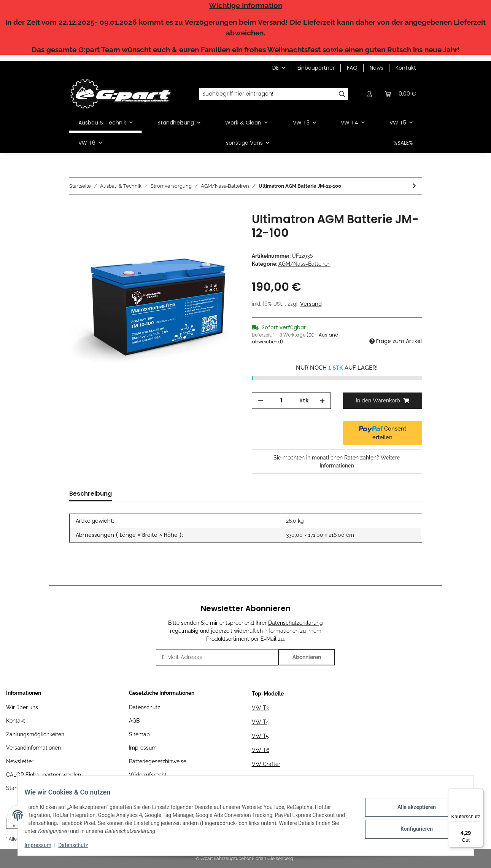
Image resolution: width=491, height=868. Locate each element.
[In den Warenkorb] (75, 208)
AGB (134, 721)
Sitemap (139, 734)
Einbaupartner (316, 68)
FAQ (352, 68)
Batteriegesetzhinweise (158, 761)
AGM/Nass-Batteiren (304, 264)
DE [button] (276, 68)
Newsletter (20, 761)
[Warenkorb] (400, 94)
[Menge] (281, 401)
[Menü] (479, 793)
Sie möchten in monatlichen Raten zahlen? (337, 462)
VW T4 (260, 722)
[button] (370, 94)
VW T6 (261, 750)
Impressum (143, 748)
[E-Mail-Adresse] (217, 657)
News (377, 68)
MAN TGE (264, 778)
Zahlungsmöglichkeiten (35, 734)
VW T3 (260, 708)
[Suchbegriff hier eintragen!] (267, 94)
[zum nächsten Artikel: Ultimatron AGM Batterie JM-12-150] (414, 186)
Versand (311, 304)
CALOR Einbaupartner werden (44, 775)
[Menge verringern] (261, 401)
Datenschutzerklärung (296, 623)
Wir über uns (22, 707)
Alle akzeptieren (411, 808)
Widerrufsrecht (148, 775)
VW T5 (260, 736)
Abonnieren (307, 657)
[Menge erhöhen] (322, 401)
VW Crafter (266, 764)
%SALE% (403, 143)
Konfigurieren (411, 828)
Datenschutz (145, 707)
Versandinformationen (33, 748)
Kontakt (406, 68)
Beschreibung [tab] (91, 494)
